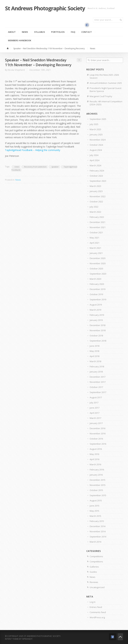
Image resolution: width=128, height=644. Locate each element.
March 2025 (95, 129)
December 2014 (97, 526)
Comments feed (98, 612)
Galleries (94, 567)
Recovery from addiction (35, 167)
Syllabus (40, 32)
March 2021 (95, 248)
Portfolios (58, 32)
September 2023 (98, 181)
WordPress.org (97, 617)
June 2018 (94, 346)
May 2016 (94, 454)
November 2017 (98, 382)
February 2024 (97, 171)
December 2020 (97, 258)
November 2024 (98, 140)
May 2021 (94, 238)
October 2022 (96, 202)
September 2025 (98, 119)
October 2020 (96, 269)
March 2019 (95, 310)
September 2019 (98, 299)
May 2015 (94, 511)
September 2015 (98, 495)
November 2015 (98, 485)
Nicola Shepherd (16, 70)
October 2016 (96, 439)
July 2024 (94, 155)
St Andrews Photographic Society (45, 8)
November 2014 (98, 531)
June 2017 (94, 408)
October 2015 (96, 490)
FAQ (73, 32)
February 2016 (97, 470)
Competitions (96, 556)
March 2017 (95, 418)
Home (8, 49)
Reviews (94, 582)
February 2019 (97, 315)
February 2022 (97, 217)
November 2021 (98, 227)
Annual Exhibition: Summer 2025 (106, 83)
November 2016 (98, 433)
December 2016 (97, 428)
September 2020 (98, 274)
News (25, 32)
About (12, 32)
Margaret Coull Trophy (101, 96)
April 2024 (94, 160)
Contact (87, 32)
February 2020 (97, 284)
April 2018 (94, 356)
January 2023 (96, 191)
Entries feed (96, 607)
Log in (93, 602)
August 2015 (96, 501)
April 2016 (94, 459)
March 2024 (95, 165)
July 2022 (94, 207)
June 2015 (94, 506)
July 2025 (94, 124)
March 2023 (95, 186)
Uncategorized (97, 587)
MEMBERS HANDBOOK (20, 40)
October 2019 (96, 294)
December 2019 (97, 289)
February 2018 (97, 366)
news (17, 167)
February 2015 (97, 521)
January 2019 (96, 320)
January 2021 (96, 253)
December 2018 (97, 325)
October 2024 (96, 145)
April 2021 (94, 243)
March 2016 (95, 464)
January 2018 (96, 372)
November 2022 (98, 196)
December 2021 (97, 222)
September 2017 (98, 392)
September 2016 (98, 444)
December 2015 (97, 480)
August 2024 (96, 150)
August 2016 (96, 449)
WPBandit (27, 639)
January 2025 (96, 135)
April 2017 (94, 413)
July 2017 (94, 403)
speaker (55, 167)
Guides (93, 572)
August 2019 (96, 305)
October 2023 (96, 176)
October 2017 (96, 387)
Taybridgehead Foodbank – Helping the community (33, 150)
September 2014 (98, 537)
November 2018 (98, 330)
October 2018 (96, 336)
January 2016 (96, 475)
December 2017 (97, 377)
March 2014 (95, 542)
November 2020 (98, 263)
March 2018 (95, 361)
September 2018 (98, 341)
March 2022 (95, 212)
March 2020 (95, 279)
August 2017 (96, 397)
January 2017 (96, 423)
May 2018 (94, 351)
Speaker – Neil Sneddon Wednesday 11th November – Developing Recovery (49, 48)
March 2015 (95, 516)
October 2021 (96, 232)
